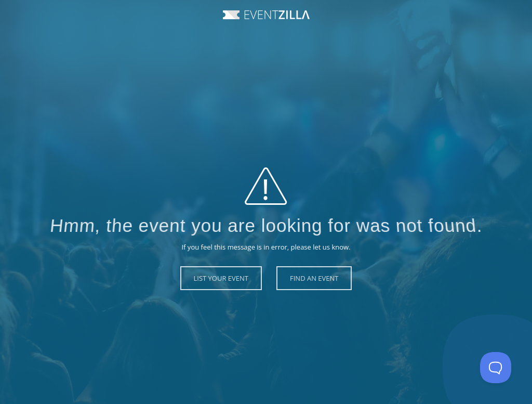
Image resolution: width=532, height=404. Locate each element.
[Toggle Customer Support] (496, 368)
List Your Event (221, 278)
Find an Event (314, 278)
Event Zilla (266, 15)
